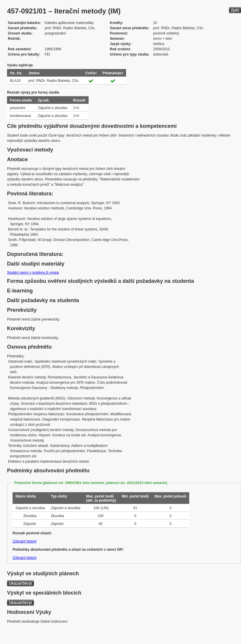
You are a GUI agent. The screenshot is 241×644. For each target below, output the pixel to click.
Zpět (235, 10)
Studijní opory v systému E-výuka (33, 273)
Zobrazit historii (24, 541)
